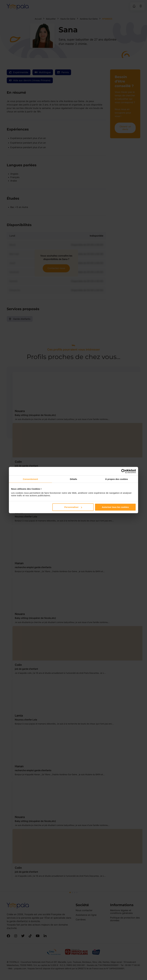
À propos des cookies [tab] (117, 479)
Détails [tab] (73, 479)
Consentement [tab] (30, 479)
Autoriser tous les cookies (115, 507)
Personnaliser (73, 507)
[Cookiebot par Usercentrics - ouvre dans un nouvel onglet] (123, 471)
